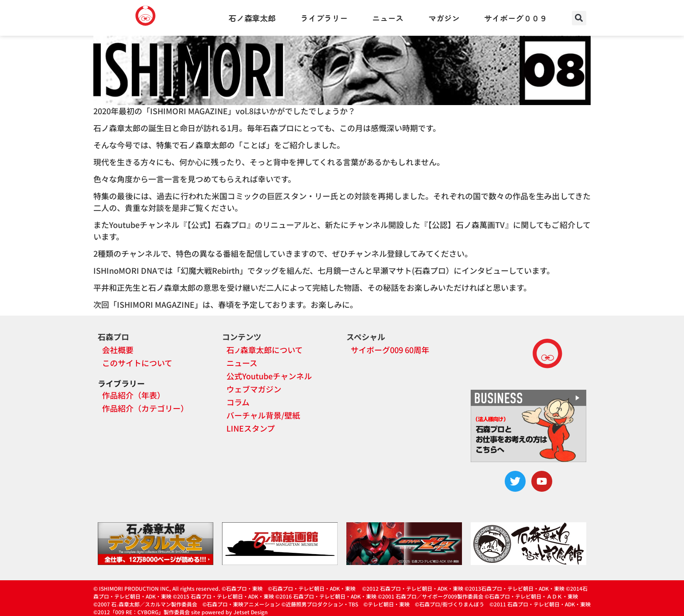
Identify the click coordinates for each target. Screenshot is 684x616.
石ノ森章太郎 (252, 18)
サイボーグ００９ (516, 18)
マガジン (444, 18)
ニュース (388, 18)
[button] (579, 18)
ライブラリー (324, 18)
